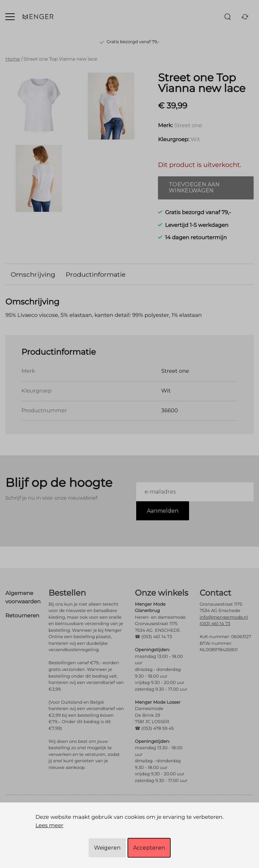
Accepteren (149, 848)
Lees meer (49, 826)
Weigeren (107, 848)
